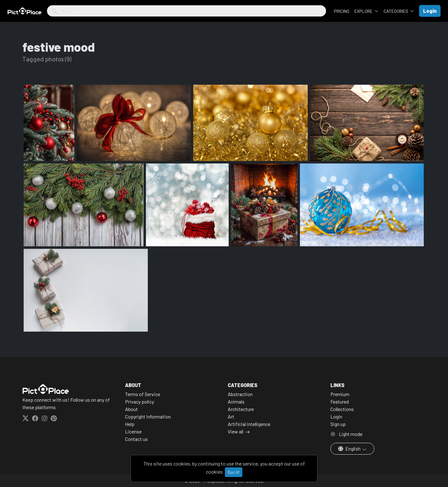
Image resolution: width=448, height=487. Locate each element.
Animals (236, 402)
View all (236, 431)
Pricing (342, 11)
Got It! (234, 472)
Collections (342, 409)
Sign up (338, 424)
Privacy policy (140, 402)
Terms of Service (143, 394)
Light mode (346, 434)
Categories (396, 11)
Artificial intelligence (249, 424)
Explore (364, 11)
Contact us (136, 439)
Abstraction (240, 394)
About (131, 409)
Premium (340, 394)
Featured (340, 402)
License (133, 431)
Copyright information (148, 416)
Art (231, 416)
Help (130, 424)
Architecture (241, 409)
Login (336, 416)
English (350, 449)
